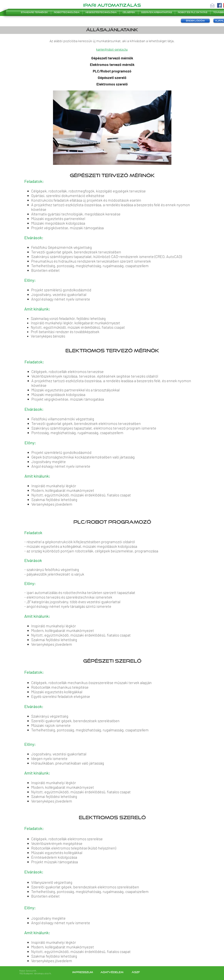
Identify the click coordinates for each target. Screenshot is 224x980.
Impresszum (83, 972)
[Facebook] (219, 5)
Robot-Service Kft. (28, 971)
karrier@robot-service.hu (112, 49)
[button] (212, 5)
